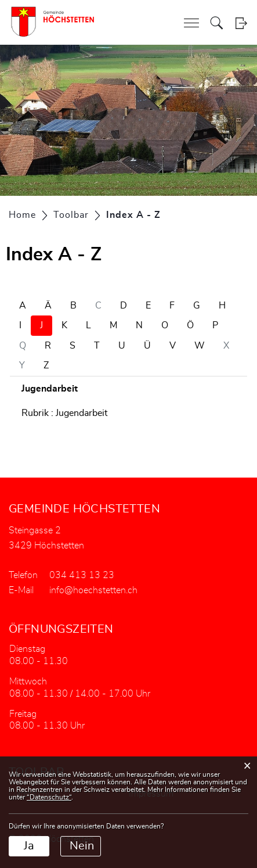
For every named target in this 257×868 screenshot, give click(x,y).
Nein (82, 846)
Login (241, 23)
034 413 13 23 (82, 575)
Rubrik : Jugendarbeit (64, 413)
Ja (29, 846)
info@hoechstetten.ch (93, 590)
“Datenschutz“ (49, 797)
